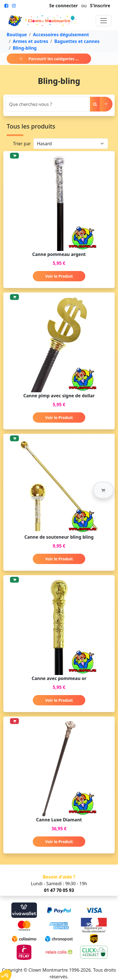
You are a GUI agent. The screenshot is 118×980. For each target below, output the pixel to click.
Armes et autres (31, 41)
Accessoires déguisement (61, 35)
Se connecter (63, 6)
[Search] (48, 104)
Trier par (22, 144)
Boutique (17, 35)
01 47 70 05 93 (59, 890)
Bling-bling (25, 48)
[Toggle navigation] (104, 21)
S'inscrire (100, 6)
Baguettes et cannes (77, 41)
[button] (103, 490)
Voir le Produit (59, 276)
